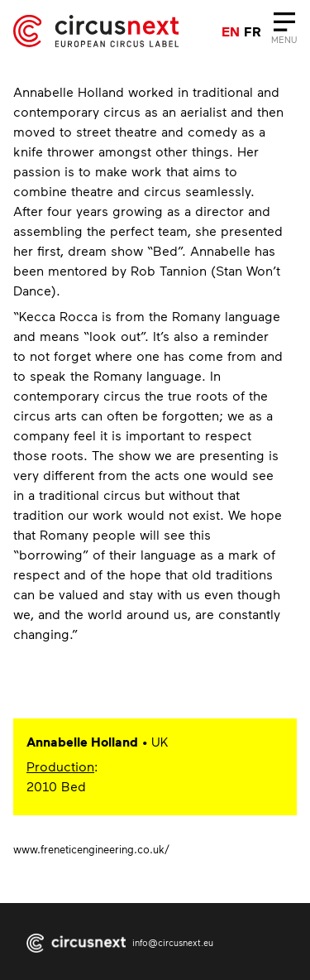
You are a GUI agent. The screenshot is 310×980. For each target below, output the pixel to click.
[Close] (284, 31)
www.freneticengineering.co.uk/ (91, 849)
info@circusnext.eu (173, 942)
